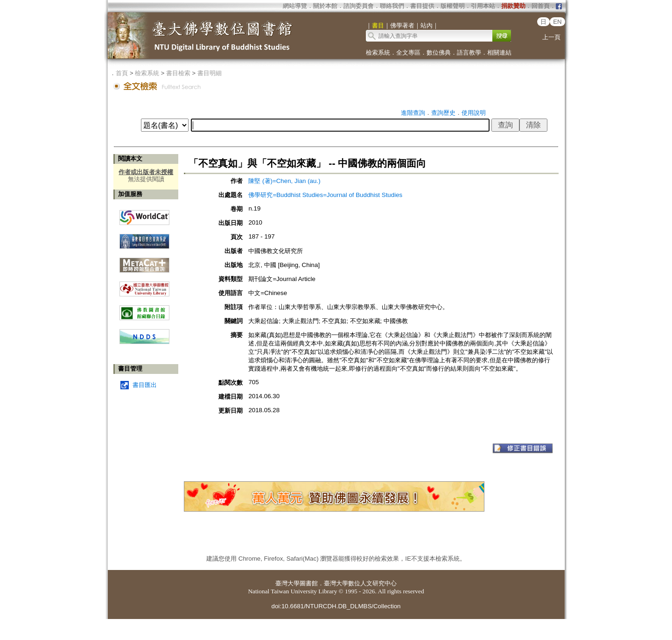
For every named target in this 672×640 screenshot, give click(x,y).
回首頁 (541, 6)
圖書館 (309, 583)
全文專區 (408, 53)
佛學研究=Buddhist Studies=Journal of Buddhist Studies (325, 195)
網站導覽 (295, 6)
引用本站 (483, 6)
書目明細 (210, 73)
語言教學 (469, 53)
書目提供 (422, 6)
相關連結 (499, 53)
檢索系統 (378, 53)
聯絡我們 (392, 6)
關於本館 (325, 6)
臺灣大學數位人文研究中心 (360, 583)
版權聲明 (453, 6)
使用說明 (474, 113)
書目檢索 (178, 73)
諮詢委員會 (359, 6)
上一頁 (551, 37)
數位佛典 (439, 53)
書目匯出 (145, 385)
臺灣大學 (287, 583)
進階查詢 (413, 113)
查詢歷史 (443, 113)
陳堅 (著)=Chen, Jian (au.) (284, 181)
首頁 (122, 73)
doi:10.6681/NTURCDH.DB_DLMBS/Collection (336, 606)
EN (557, 22)
